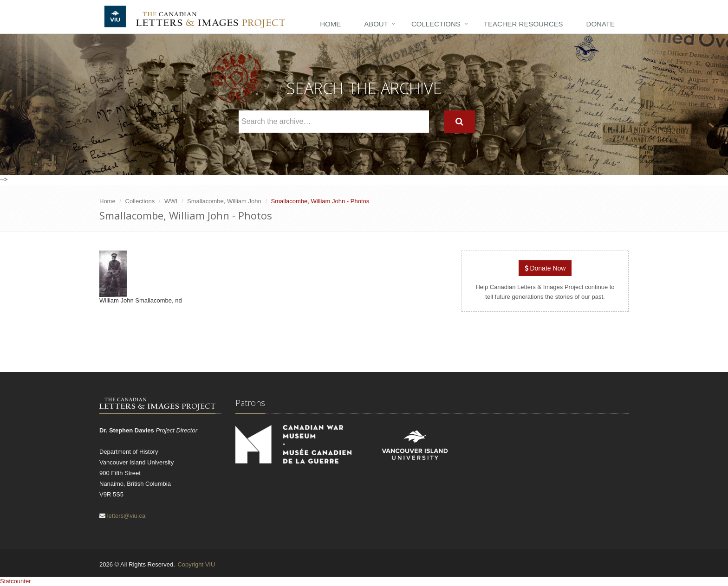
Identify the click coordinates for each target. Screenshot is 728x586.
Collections (436, 24)
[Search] (459, 122)
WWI (171, 201)
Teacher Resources (523, 24)
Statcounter (16, 581)
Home (330, 24)
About (376, 24)
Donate (601, 24)
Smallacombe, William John (224, 201)
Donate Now (545, 268)
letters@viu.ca (127, 516)
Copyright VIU (196, 564)
